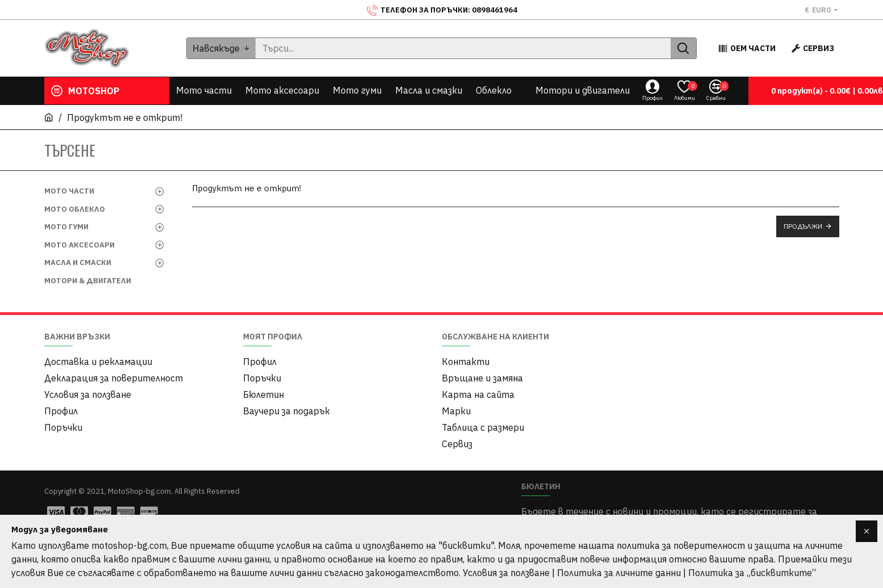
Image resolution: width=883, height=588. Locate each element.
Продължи (803, 226)
